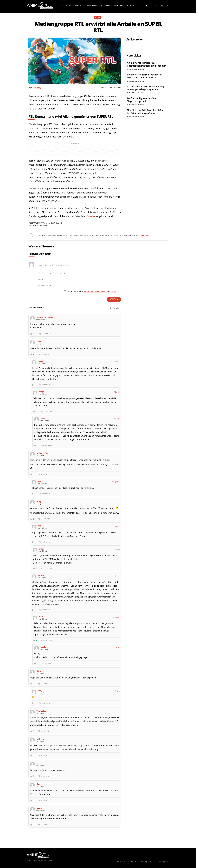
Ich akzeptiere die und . (92, 291)
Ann (118, 549)
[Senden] (114, 299)
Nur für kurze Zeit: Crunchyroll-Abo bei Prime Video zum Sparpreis (146, 112)
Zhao (118, 362)
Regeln (113, 291)
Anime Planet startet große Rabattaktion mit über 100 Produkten (147, 64)
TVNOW (91, 216)
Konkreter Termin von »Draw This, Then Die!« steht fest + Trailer (145, 76)
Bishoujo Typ (115, 482)
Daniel (117, 392)
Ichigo (117, 419)
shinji (118, 526)
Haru (118, 691)
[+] (68, 273)
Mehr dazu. (146, 235)
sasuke (117, 617)
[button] (146, 6)
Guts (118, 647)
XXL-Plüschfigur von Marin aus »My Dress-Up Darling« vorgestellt (146, 88)
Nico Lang (37, 88)
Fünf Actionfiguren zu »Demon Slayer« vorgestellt (143, 100)
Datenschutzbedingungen (95, 291)
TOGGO (98, 17)
